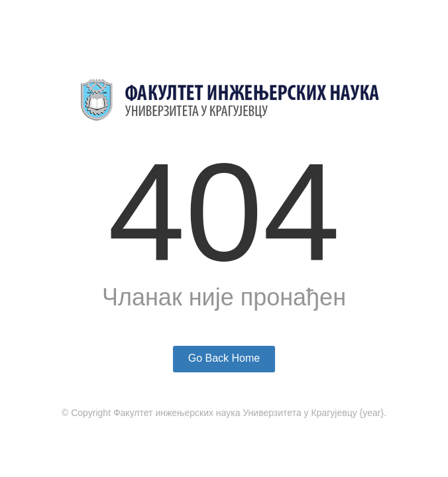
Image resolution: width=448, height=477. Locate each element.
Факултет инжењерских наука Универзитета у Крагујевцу (235, 413)
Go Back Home (224, 358)
